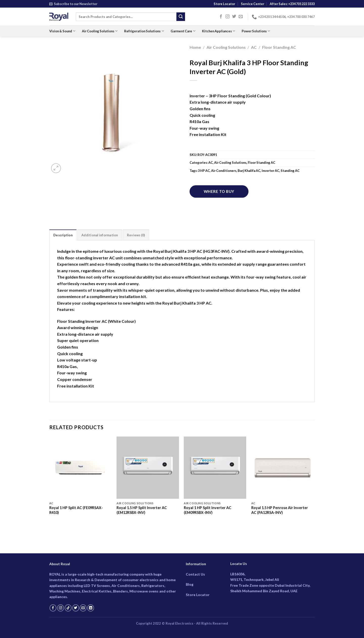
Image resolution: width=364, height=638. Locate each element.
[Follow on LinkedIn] (91, 608)
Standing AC (290, 171)
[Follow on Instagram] (227, 17)
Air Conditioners (224, 171)
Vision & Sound (62, 31)
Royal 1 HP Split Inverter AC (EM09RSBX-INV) (208, 510)
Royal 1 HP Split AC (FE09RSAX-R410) (76, 510)
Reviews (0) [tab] (136, 235)
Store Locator (224, 4)
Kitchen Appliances (219, 31)
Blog (190, 584)
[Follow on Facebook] (221, 17)
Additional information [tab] (100, 235)
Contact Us (195, 574)
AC (254, 47)
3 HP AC (204, 171)
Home (195, 47)
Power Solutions (256, 31)
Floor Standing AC (279, 47)
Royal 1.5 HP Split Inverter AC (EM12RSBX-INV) (142, 510)
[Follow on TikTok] (68, 608)
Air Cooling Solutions (100, 31)
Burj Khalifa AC (249, 171)
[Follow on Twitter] (234, 17)
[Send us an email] (241, 17)
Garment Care (183, 31)
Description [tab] (63, 235)
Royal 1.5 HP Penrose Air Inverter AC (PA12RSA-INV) (280, 510)
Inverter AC (270, 171)
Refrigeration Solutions (144, 31)
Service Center (253, 4)
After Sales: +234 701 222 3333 (292, 4)
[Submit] (181, 17)
